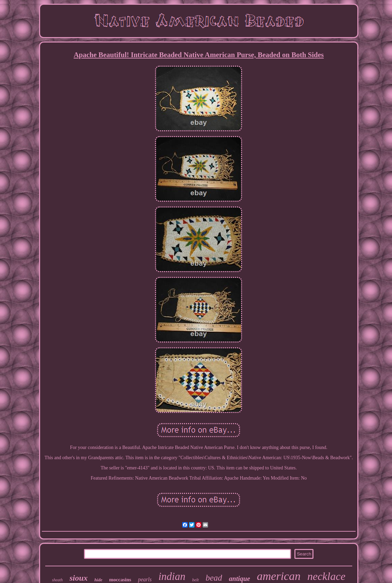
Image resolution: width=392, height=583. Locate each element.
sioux (78, 578)
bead (214, 578)
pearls (145, 579)
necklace (326, 576)
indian (172, 576)
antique (239, 579)
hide (98, 580)
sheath (57, 580)
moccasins (120, 580)
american (279, 576)
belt (195, 580)
